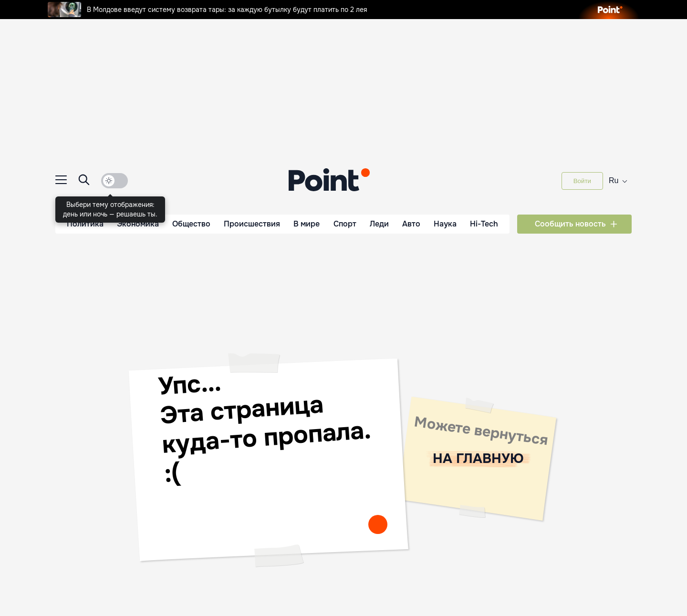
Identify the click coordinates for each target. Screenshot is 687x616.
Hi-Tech (484, 224)
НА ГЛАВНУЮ (478, 459)
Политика (85, 224)
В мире (307, 224)
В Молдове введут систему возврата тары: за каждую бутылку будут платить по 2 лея (207, 10)
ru (618, 180)
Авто (411, 224)
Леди (379, 224)
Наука (445, 224)
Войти (582, 181)
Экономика (138, 224)
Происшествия (252, 224)
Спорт (345, 224)
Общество (191, 224)
